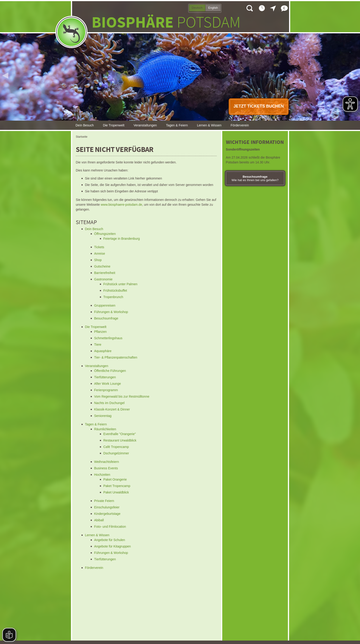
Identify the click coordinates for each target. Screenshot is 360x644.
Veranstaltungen (145, 125)
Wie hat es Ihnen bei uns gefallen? (255, 178)
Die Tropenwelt (114, 125)
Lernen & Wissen (209, 125)
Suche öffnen (249, 8)
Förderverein (240, 125)
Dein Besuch (85, 125)
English (213, 8)
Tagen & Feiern (177, 125)
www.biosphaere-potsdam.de (122, 205)
